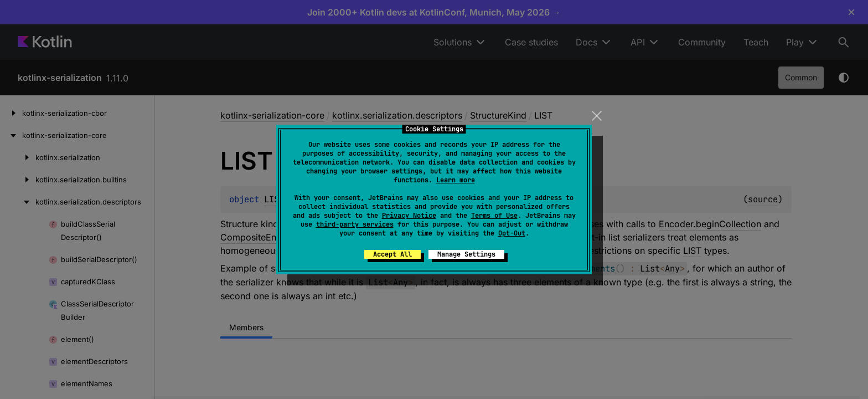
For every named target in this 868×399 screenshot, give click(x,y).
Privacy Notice (409, 216)
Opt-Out (512, 233)
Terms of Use (494, 216)
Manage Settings (466, 254)
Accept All (392, 254)
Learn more (456, 180)
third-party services (355, 224)
